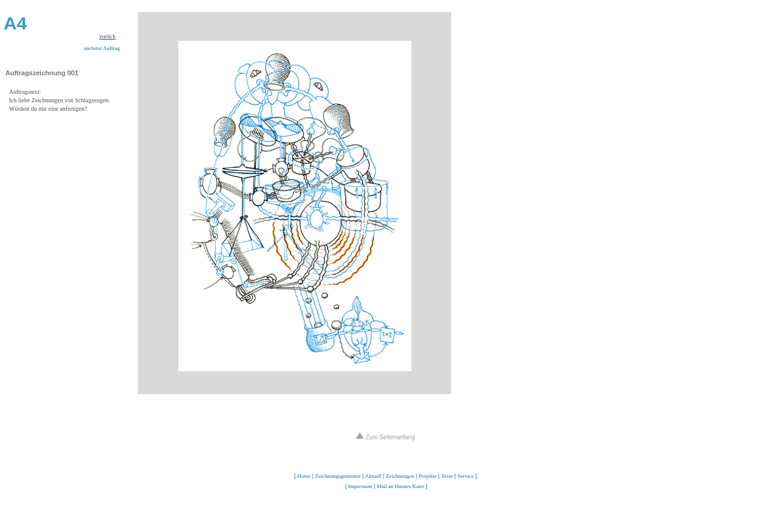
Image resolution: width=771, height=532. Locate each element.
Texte (447, 476)
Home (304, 476)
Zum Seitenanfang (385, 437)
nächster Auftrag (102, 48)
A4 (15, 23)
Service (465, 476)
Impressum (360, 486)
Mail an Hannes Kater (400, 486)
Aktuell (373, 476)
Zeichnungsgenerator (338, 476)
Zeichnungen (400, 476)
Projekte (428, 476)
